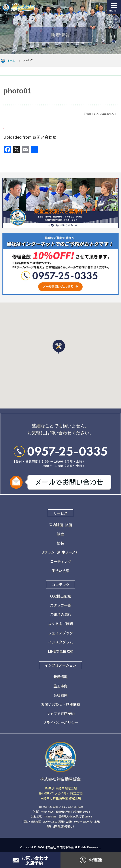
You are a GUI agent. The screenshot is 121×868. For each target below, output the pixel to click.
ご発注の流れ (60, 614)
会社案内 (60, 695)
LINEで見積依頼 (61, 651)
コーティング (61, 561)
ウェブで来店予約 (60, 713)
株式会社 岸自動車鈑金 (59, 847)
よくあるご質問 (60, 624)
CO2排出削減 (60, 596)
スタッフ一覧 (60, 605)
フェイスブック (60, 633)
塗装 (60, 543)
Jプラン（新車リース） (60, 552)
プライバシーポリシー (60, 722)
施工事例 (60, 686)
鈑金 (60, 534)
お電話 (91, 860)
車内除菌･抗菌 (60, 525)
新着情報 (60, 677)
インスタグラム (60, 642)
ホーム (11, 60)
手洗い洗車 (60, 571)
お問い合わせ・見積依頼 (60, 704)
